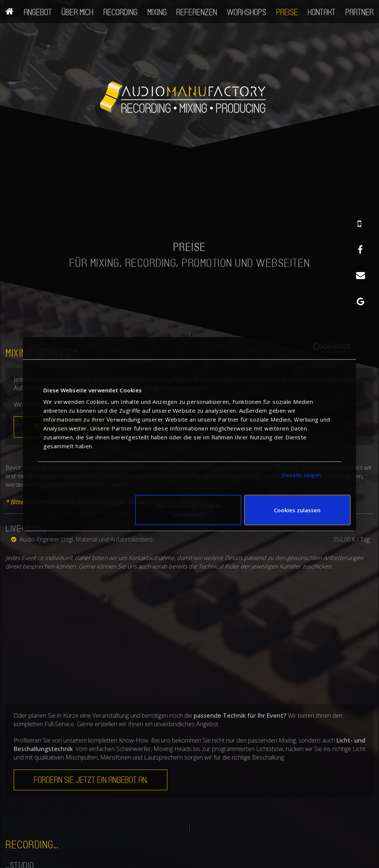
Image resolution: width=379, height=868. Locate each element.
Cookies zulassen (297, 510)
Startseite (271, 864)
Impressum (315, 864)
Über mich (77, 12)
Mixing (157, 12)
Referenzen (197, 12)
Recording (120, 12)
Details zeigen (302, 475)
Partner (359, 12)
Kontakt (321, 12)
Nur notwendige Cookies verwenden (188, 510)
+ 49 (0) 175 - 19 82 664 (185, 864)
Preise (287, 12)
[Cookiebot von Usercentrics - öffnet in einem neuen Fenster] (318, 348)
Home (10, 10)
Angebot (38, 12)
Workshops (246, 12)
